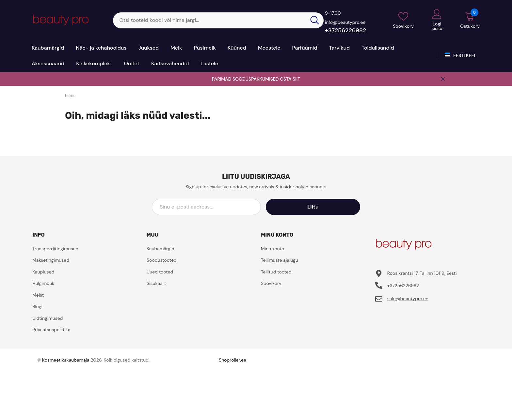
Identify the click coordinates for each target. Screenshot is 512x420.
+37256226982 (345, 30)
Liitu (331, 207)
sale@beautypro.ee (408, 299)
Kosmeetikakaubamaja (66, 360)
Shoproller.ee (232, 360)
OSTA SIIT (290, 79)
